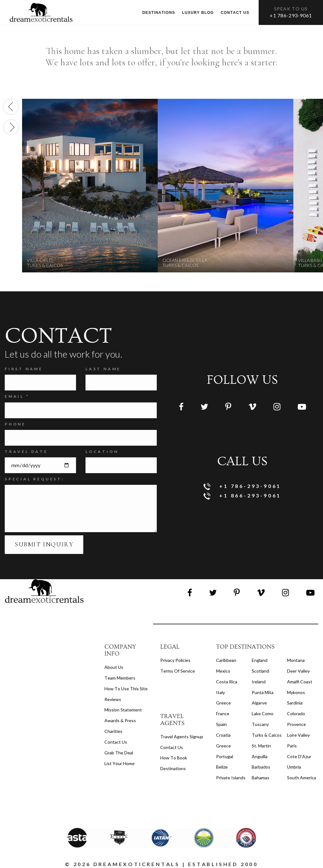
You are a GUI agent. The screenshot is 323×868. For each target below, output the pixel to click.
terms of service (178, 671)
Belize (222, 767)
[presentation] (11, 107)
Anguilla (260, 756)
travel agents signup (182, 737)
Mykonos (296, 692)
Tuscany (260, 724)
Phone (15, 424)
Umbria (294, 767)
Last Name (103, 369)
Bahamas (261, 778)
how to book (174, 758)
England (260, 660)
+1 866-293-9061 (242, 496)
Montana (296, 660)
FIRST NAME (24, 369)
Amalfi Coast (300, 682)
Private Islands (231, 778)
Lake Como (263, 713)
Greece (223, 703)
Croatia (223, 735)
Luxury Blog (198, 13)
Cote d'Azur (299, 756)
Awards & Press (120, 720)
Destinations (159, 13)
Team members (120, 678)
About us (114, 667)
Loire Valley (298, 735)
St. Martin (261, 746)
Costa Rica (227, 682)
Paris (292, 746)
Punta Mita (263, 692)
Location (102, 452)
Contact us (235, 13)
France (223, 713)
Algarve (259, 703)
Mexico (223, 671)
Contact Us (116, 742)
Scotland (260, 671)
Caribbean (226, 660)
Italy (220, 692)
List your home (120, 763)
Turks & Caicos (267, 735)
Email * (17, 396)
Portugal (225, 756)
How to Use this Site (126, 689)
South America (302, 778)
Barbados (261, 767)
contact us (172, 747)
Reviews (113, 699)
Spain (221, 724)
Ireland (259, 682)
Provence (297, 724)
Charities (113, 731)
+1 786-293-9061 (291, 15)
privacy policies (175, 660)
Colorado (296, 713)
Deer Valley (298, 671)
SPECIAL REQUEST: (35, 479)
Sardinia (295, 703)
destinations (173, 768)
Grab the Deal (119, 753)
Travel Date (26, 452)
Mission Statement (123, 710)
